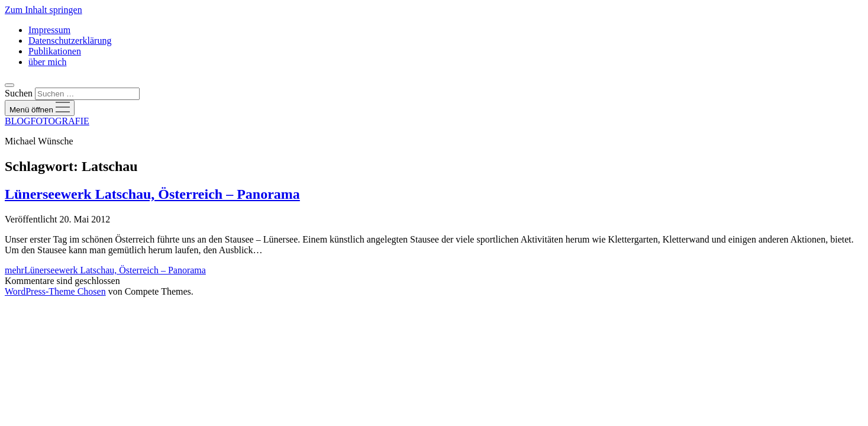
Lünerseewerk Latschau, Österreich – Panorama (152, 194)
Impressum (49, 30)
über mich (47, 62)
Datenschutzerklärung (70, 41)
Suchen (19, 93)
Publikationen (55, 51)
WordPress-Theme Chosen (55, 291)
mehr (105, 270)
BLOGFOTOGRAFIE (47, 121)
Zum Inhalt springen (43, 10)
